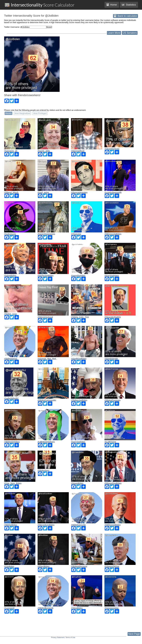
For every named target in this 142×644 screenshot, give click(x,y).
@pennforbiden (78, 276)
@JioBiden (9, 566)
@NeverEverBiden (46, 525)
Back (126, 16)
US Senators (130, 33)
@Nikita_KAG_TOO (80, 317)
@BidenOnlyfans (12, 442)
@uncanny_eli (11, 151)
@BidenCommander (47, 400)
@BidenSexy (43, 470)
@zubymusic (10, 234)
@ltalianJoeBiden (79, 400)
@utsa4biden (10, 276)
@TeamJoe (76, 234)
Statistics (129, 5)
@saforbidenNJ (11, 398)
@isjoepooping (111, 608)
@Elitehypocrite (78, 525)
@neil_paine (43, 192)
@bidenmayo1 (11, 359)
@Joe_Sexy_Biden (13, 483)
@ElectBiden (44, 566)
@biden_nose (10, 314)
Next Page (134, 634)
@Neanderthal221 (113, 317)
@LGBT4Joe (110, 442)
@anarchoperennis (46, 234)
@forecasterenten (79, 192)
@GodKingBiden (79, 359)
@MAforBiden (11, 525)
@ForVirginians (112, 276)
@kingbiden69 (111, 359)
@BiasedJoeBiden (113, 483)
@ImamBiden (77, 483)
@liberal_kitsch (11, 192)
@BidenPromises (112, 400)
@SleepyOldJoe (112, 566)
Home (112, 5)
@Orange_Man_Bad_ (47, 359)
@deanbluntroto (112, 149)
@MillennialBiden (112, 525)
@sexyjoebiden (78, 442)
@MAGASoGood (45, 317)
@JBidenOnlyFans (46, 442)
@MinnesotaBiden (113, 234)
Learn (114, 33)
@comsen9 (9, 608)
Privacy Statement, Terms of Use (63, 637)
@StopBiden (77, 608)
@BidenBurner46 (45, 608)
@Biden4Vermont (79, 566)
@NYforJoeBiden (46, 276)
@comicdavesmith (113, 192)
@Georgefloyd (78, 151)
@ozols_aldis (44, 151)
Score (40, 5)
